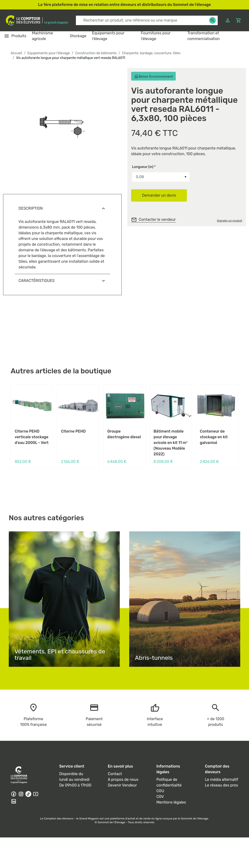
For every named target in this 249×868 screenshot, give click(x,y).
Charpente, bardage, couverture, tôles (151, 53)
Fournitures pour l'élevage (156, 36)
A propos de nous (123, 780)
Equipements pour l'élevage (108, 36)
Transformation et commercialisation (204, 36)
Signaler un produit (230, 221)
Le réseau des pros (221, 785)
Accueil (16, 53)
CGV (160, 797)
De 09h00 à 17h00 (75, 785)
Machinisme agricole (43, 36)
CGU (160, 791)
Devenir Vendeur (122, 785)
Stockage (78, 36)
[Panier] (239, 20)
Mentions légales (171, 802)
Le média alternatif (221, 780)
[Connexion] (228, 20)
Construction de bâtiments (96, 53)
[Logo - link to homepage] (37, 20)
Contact (115, 774)
